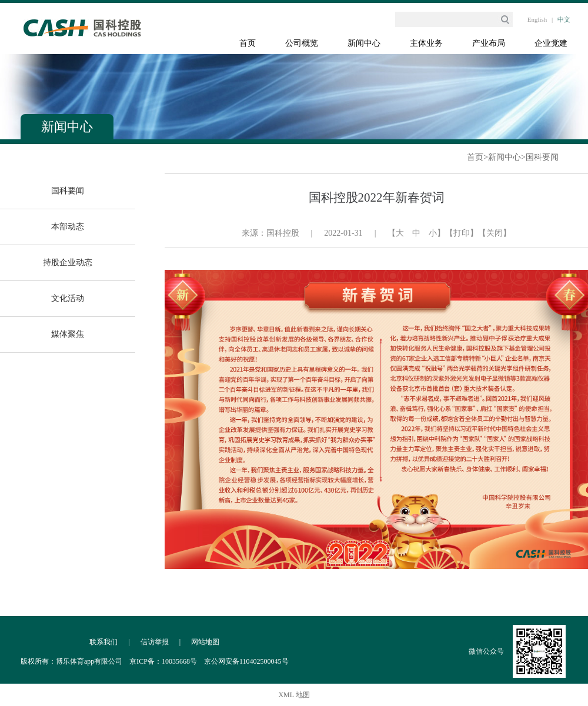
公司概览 (302, 43)
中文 (564, 19)
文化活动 (68, 298)
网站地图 (205, 642)
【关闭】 (495, 233)
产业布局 (489, 43)
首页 (248, 43)
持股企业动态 (68, 262)
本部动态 (68, 227)
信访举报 (155, 642)
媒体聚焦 (68, 334)
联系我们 (103, 642)
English (537, 19)
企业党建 (551, 43)
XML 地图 (294, 695)
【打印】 (462, 233)
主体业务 (426, 43)
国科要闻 (542, 157)
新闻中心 (364, 43)
